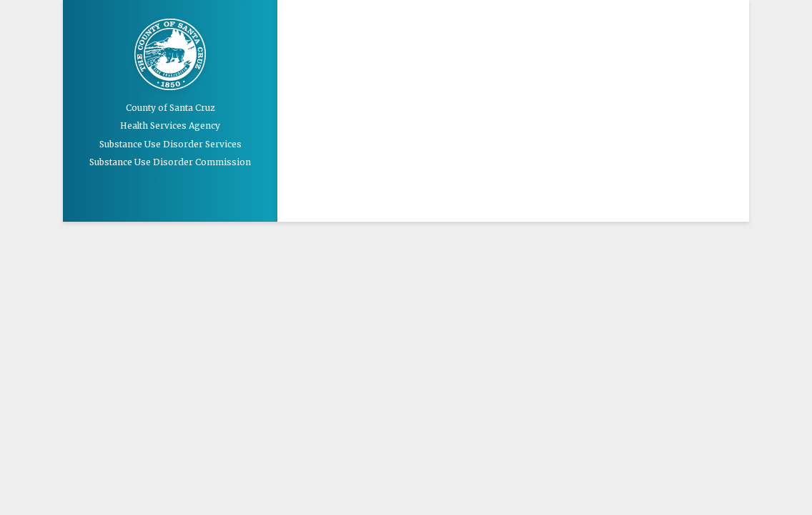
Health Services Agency (170, 126)
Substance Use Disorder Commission (170, 162)
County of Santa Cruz (170, 108)
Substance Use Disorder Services (170, 144)
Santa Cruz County (170, 57)
